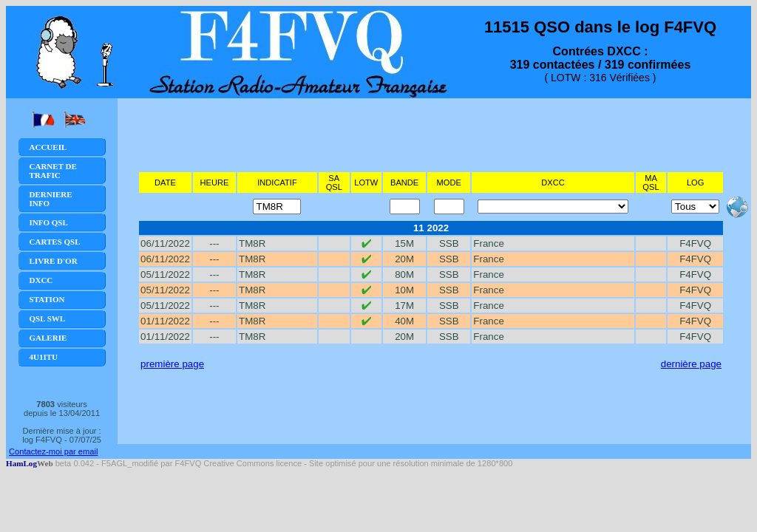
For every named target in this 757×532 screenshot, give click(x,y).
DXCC (41, 280)
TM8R (252, 243)
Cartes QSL (55, 242)
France (488, 243)
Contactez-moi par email (53, 451)
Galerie (48, 338)
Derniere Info (51, 199)
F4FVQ (695, 243)
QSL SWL (48, 318)
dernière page (691, 364)
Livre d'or (54, 261)
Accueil (48, 147)
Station (47, 299)
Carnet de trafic (53, 171)
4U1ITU (44, 357)
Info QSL (49, 222)
